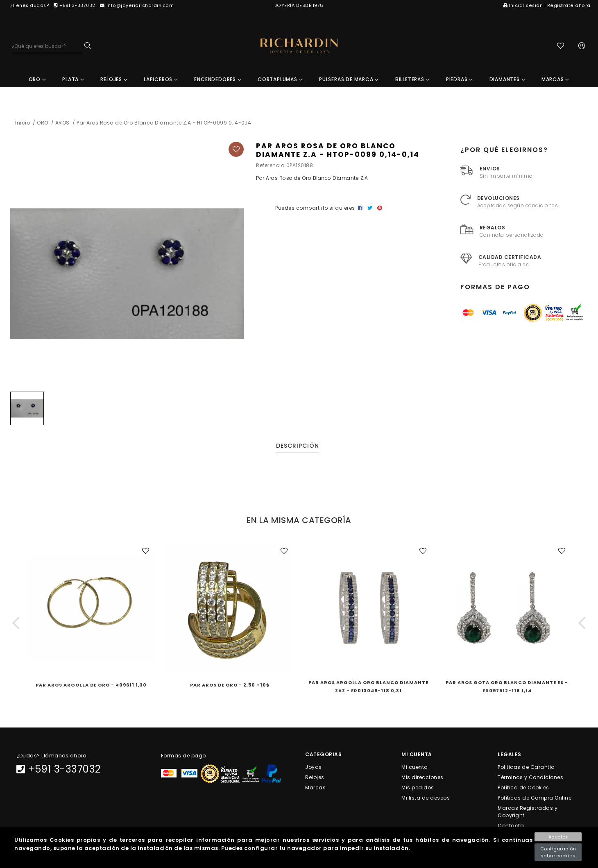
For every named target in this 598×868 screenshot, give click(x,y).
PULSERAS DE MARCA (349, 80)
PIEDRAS (460, 80)
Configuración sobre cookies (558, 852)
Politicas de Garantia (526, 767)
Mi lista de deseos (426, 799)
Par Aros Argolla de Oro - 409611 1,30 (91, 686)
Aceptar (558, 837)
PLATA (73, 80)
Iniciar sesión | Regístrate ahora (547, 6)
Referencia (270, 166)
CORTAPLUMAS (280, 80)
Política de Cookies (523, 788)
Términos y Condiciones (530, 778)
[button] (16, 624)
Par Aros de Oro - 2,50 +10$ (230, 686)
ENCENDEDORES (218, 80)
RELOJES (114, 80)
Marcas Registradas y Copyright (528, 812)
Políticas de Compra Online (535, 799)
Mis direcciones (422, 778)
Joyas (314, 767)
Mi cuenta (415, 767)
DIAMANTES (507, 80)
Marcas (315, 788)
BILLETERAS (413, 80)
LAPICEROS (161, 80)
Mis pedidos (418, 788)
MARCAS (555, 80)
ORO (37, 80)
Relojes (315, 778)
